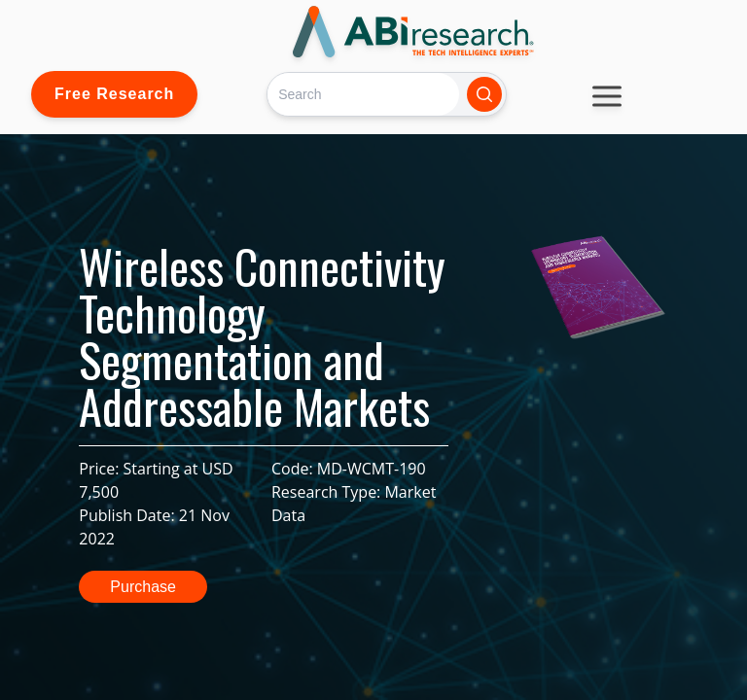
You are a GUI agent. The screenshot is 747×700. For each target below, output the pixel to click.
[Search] (363, 94)
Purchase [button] (143, 587)
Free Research (114, 94)
